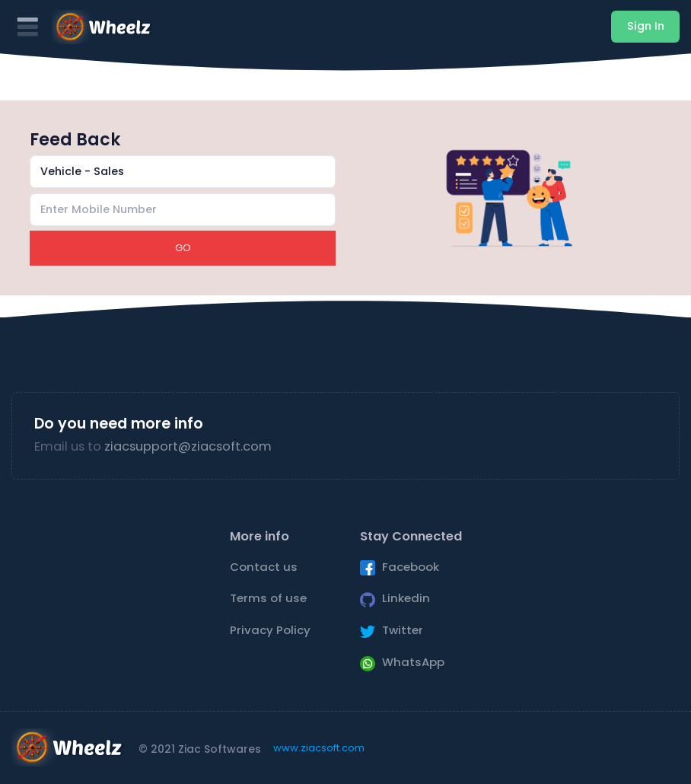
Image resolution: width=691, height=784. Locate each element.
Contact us (264, 567)
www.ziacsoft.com (319, 748)
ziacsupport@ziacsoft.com (188, 446)
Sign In (646, 26)
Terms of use (268, 598)
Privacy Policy (270, 630)
